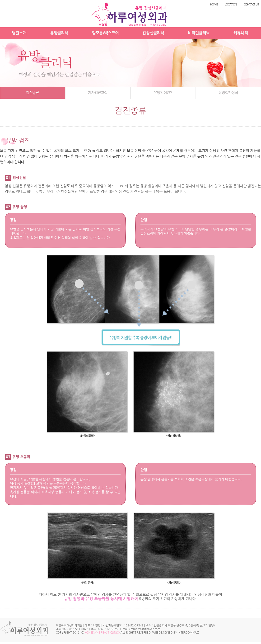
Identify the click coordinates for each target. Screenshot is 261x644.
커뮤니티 (241, 33)
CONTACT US (251, 5)
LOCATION (231, 5)
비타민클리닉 (199, 33)
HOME (214, 5)
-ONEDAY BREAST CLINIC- (103, 633)
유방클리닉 (59, 33)
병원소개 (19, 33)
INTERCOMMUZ (188, 633)
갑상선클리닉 (153, 33)
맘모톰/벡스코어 (105, 33)
